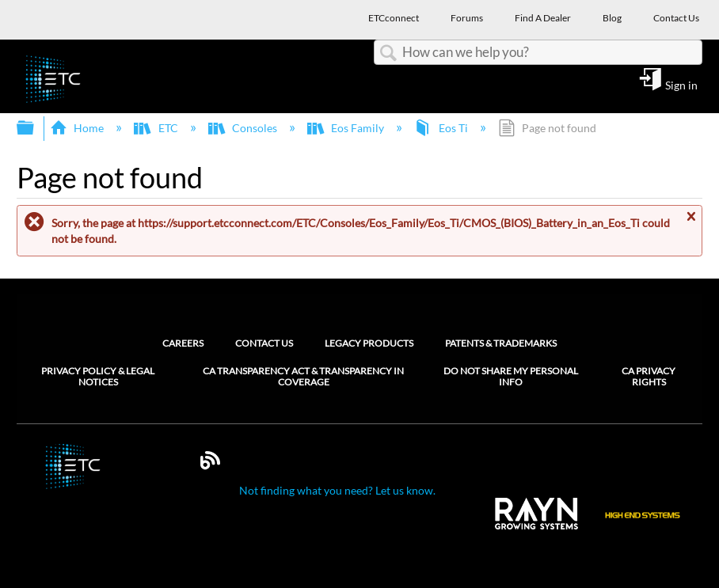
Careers (183, 343)
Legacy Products (369, 343)
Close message (690, 223)
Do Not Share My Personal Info (511, 377)
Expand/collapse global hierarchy (36, 128)
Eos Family (347, 128)
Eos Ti (442, 128)
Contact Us (264, 343)
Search (388, 53)
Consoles (244, 128)
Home (78, 128)
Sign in (681, 85)
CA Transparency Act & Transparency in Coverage (303, 377)
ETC (157, 128)
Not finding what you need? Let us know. (337, 490)
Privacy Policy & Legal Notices (98, 377)
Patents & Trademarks (501, 343)
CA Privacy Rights (649, 377)
